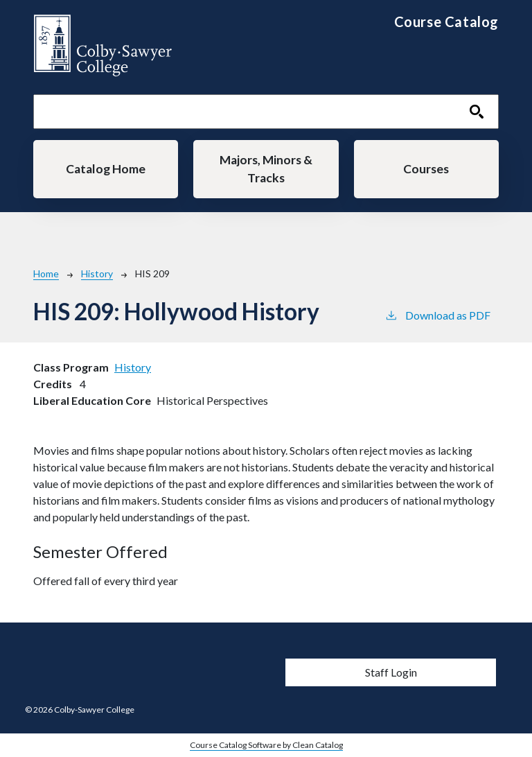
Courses (426, 169)
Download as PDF (437, 314)
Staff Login (391, 672)
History (97, 273)
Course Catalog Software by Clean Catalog (266, 745)
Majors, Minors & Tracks (266, 169)
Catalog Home (106, 169)
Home (46, 273)
